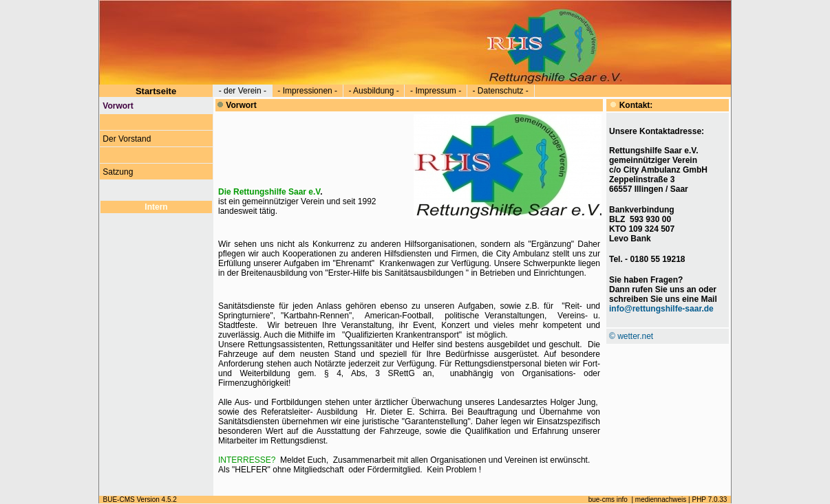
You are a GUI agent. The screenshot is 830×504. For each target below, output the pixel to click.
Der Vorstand (127, 139)
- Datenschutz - (501, 91)
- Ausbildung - (374, 91)
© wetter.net (631, 336)
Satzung (118, 172)
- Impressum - (435, 91)
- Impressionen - (308, 91)
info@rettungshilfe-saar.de (661, 309)
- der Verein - (243, 91)
